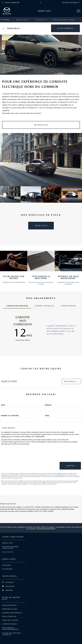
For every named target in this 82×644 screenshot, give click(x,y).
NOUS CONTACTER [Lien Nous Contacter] (9, 617)
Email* (47, 416)
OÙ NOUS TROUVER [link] (71, 3)
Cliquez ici (5, 436)
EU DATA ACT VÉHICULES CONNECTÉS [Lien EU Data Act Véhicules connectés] (11, 634)
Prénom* (48, 405)
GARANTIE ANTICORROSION (17, 306)
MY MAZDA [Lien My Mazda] (7, 565)
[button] (65, 28)
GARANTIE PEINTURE (68, 306)
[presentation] (65, 455)
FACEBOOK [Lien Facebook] (8, 582)
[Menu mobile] (79, 11)
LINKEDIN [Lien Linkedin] (8, 590)
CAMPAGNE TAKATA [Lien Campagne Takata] (10, 624)
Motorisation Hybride (64, 20)
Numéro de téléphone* (10, 416)
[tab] (17, 307)
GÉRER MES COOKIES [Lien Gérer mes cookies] (10, 620)
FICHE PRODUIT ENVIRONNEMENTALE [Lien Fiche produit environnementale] (10, 628)
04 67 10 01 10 (8, 552)
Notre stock (22, 20)
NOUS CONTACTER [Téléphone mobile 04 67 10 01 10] (11, 3)
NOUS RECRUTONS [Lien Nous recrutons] (9, 605)
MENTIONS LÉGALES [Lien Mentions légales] (10, 609)
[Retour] (3, 28)
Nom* (3, 405)
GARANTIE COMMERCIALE (44, 306)
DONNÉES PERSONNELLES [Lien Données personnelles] (12, 613)
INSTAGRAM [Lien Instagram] (8, 586)
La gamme (5, 20)
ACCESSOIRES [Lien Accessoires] (7, 569)
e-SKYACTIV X (41, 20)
